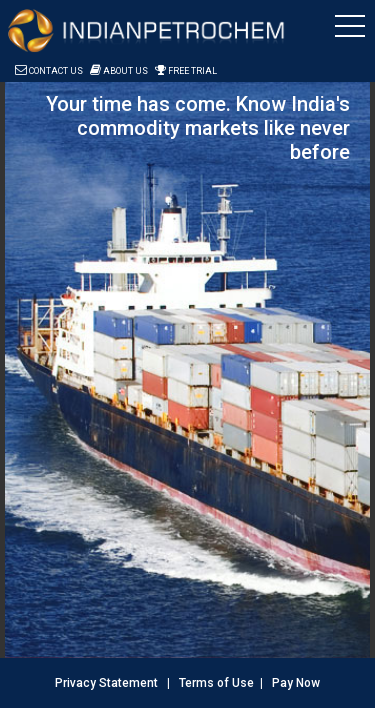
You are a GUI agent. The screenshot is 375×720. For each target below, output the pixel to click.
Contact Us (49, 71)
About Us (119, 71)
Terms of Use (216, 683)
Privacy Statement (106, 683)
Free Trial (186, 71)
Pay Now (296, 683)
